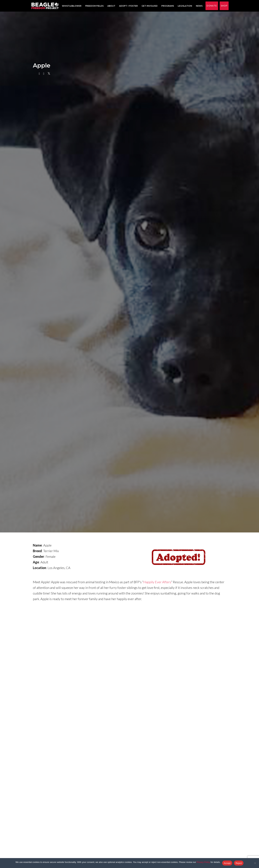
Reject (239, 863)
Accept (227, 863)
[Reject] (255, 863)
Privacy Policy (203, 862)
